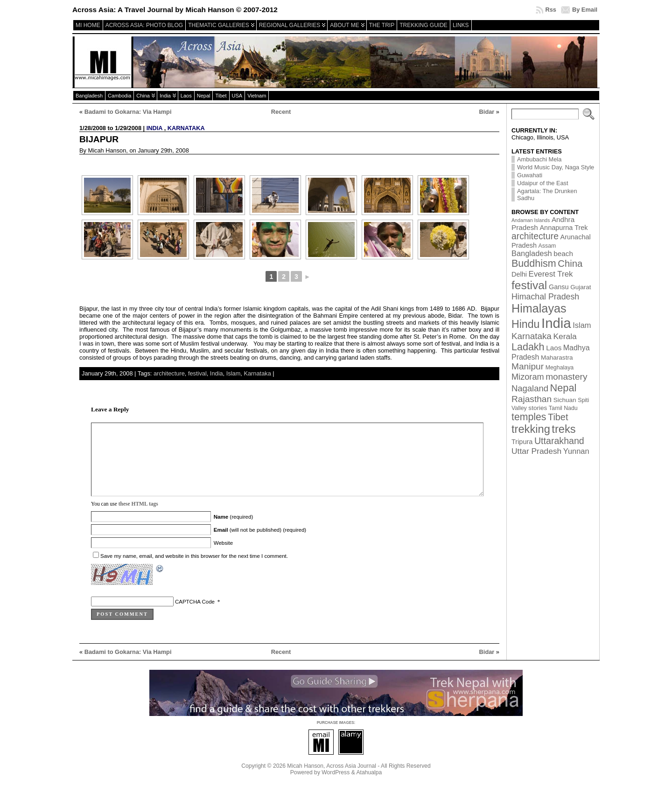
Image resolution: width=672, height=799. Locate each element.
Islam (234, 373)
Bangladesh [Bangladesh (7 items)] (532, 253)
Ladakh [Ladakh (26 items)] (528, 347)
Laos (186, 96)
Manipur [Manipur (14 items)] (528, 366)
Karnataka (186, 128)
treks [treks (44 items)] (563, 429)
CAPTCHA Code (195, 616)
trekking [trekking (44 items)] (531, 429)
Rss (550, 10)
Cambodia (119, 96)
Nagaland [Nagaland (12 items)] (530, 388)
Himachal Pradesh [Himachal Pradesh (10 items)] (545, 297)
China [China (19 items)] (570, 264)
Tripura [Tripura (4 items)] (522, 442)
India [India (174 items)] (556, 323)
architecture (169, 373)
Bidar (487, 112)
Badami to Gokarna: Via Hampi (128, 112)
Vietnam (257, 96)
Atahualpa (369, 786)
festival (197, 373)
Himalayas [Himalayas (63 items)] (539, 308)
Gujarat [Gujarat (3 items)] (581, 287)
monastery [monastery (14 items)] (566, 377)
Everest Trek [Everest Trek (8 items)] (551, 274)
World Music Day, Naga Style (556, 167)
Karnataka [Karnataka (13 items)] (532, 336)
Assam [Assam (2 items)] (547, 246)
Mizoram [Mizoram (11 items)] (528, 377)
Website (223, 557)
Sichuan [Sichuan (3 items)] (565, 400)
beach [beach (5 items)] (563, 254)
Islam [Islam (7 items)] (582, 325)
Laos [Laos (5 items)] (554, 348)
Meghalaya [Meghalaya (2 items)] (560, 368)
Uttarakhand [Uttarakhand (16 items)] (559, 441)
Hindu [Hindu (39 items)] (526, 324)
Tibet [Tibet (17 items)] (558, 417)
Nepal (204, 96)
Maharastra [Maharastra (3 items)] (557, 358)
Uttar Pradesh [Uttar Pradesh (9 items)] (536, 451)
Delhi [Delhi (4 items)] (519, 274)
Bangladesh (89, 96)
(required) (234, 531)
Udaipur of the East (543, 183)
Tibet (221, 96)
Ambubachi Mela (539, 159)
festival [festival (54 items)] (529, 285)
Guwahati (530, 175)
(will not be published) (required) (260, 544)
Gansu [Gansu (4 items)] (559, 287)
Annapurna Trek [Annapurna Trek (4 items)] (563, 228)
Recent (281, 112)
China (143, 96)
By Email (585, 10)
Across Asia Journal (351, 780)
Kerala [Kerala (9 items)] (565, 336)
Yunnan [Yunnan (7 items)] (576, 451)
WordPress (336, 786)
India (165, 96)
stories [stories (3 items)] (538, 408)
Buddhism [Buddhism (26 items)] (534, 264)
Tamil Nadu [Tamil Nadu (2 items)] (563, 408)
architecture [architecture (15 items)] (535, 236)
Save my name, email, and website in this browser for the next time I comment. (194, 570)
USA (237, 96)
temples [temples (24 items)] (529, 417)
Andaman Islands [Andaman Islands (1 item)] (531, 220)
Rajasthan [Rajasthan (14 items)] (532, 399)
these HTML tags (138, 518)
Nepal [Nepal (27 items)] (563, 388)
